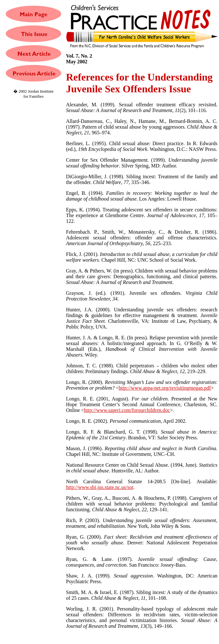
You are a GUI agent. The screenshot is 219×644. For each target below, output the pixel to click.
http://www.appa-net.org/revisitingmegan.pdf (165, 388)
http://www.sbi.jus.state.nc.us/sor (100, 487)
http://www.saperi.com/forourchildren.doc (127, 410)
